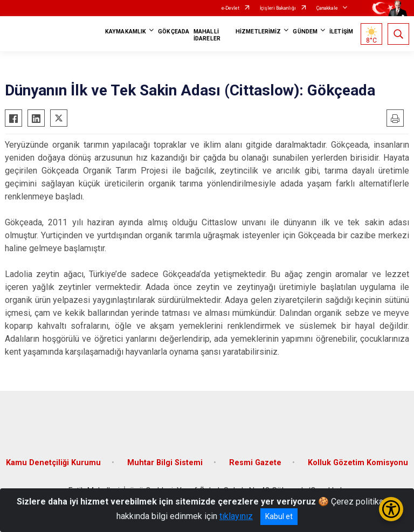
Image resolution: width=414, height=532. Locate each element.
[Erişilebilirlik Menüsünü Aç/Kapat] (391, 509)
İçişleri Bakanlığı (278, 8)
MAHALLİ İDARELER (207, 35)
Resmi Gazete (255, 463)
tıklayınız (236, 516)
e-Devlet (230, 8)
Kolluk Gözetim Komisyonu (358, 463)
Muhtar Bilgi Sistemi (165, 463)
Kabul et (279, 516)
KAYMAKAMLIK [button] (126, 32)
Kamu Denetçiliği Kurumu (53, 463)
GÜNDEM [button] (305, 32)
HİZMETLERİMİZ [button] (258, 32)
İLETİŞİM (341, 32)
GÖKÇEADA (174, 32)
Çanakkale (327, 8)
